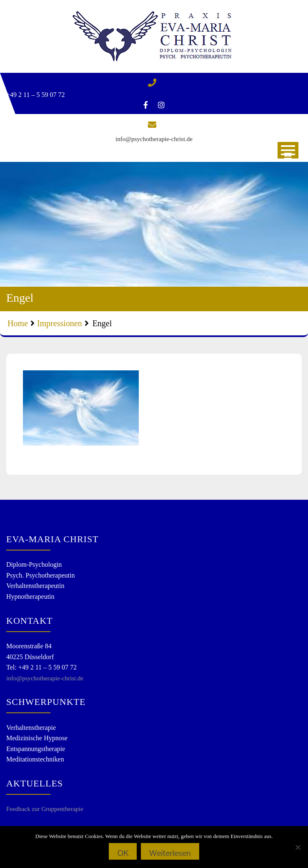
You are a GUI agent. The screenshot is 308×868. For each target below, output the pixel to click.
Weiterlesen (170, 853)
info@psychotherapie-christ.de (154, 139)
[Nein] (298, 847)
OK (123, 853)
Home (18, 323)
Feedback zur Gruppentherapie (45, 809)
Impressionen (60, 323)
